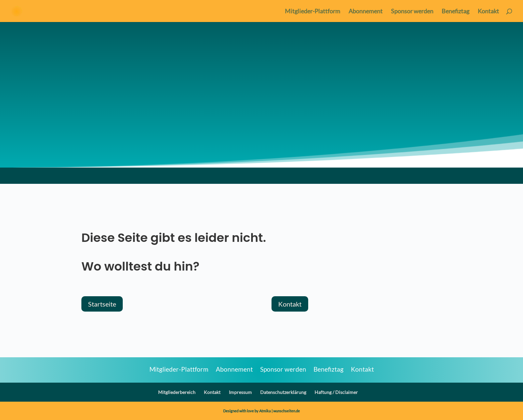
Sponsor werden (412, 12)
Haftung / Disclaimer (336, 392)
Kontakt (488, 12)
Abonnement (366, 12)
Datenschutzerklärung (283, 392)
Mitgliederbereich (177, 392)
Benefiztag (455, 12)
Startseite (102, 304)
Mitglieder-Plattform (313, 12)
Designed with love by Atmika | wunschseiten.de (261, 411)
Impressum (240, 392)
